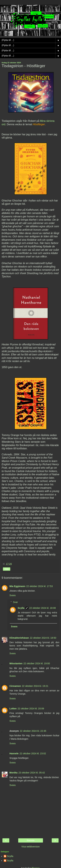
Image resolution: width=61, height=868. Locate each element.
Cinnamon (15, 686)
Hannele (14, 753)
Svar (15, 602)
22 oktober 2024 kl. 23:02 (33, 753)
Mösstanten (16, 663)
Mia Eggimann (17, 586)
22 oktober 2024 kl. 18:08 (42, 608)
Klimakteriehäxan (19, 638)
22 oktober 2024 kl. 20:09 (31, 709)
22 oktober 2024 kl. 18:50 (43, 638)
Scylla (21, 608)
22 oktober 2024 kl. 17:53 (40, 586)
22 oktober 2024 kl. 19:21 (35, 686)
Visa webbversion (30, 847)
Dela (7, 569)
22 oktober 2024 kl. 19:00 (37, 663)
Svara (13, 595)
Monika (14, 773)
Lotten (13, 709)
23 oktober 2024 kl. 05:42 (32, 773)
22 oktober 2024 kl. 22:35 (33, 731)
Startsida (30, 840)
